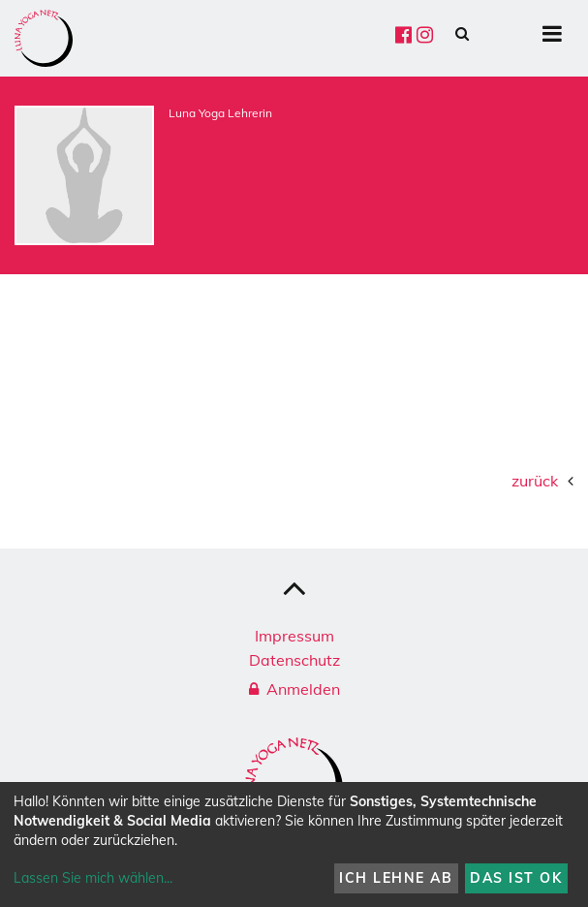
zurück (535, 481)
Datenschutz (294, 660)
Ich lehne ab (396, 878)
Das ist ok (516, 878)
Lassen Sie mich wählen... (93, 878)
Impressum (294, 636)
